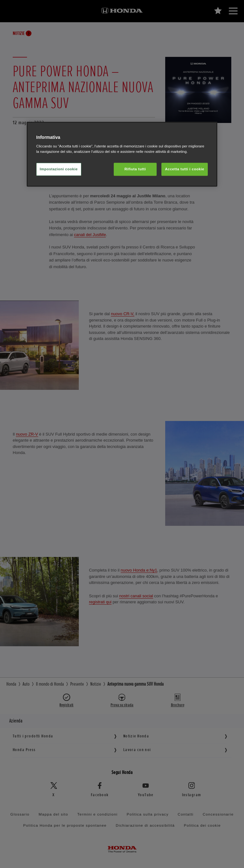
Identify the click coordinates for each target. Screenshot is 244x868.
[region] (122, 154)
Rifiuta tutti (135, 169)
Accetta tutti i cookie (185, 169)
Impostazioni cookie (59, 169)
